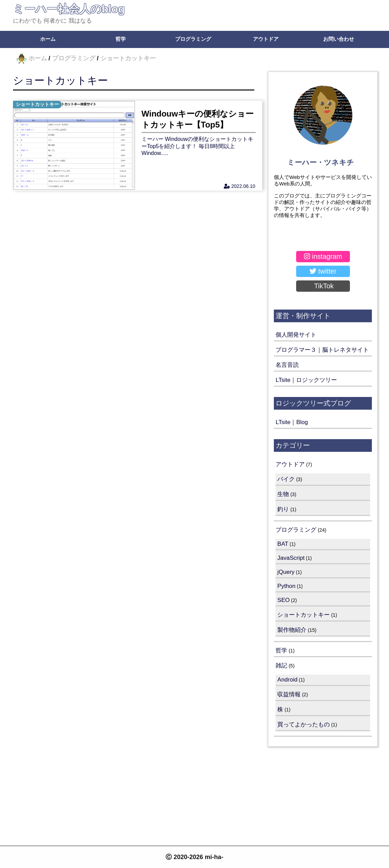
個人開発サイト (296, 335)
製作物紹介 (292, 630)
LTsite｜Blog (292, 422)
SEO (283, 600)
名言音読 (287, 365)
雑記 (281, 666)
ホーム (48, 39)
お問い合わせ (339, 39)
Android (287, 680)
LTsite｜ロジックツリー (306, 380)
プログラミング (193, 39)
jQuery (286, 572)
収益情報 (289, 694)
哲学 (121, 39)
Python (286, 586)
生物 (283, 494)
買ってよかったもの (303, 725)
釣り (283, 509)
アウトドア (266, 39)
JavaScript (291, 558)
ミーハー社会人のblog (69, 9)
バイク (286, 479)
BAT (283, 544)
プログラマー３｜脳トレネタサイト (322, 350)
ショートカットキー (60, 80)
